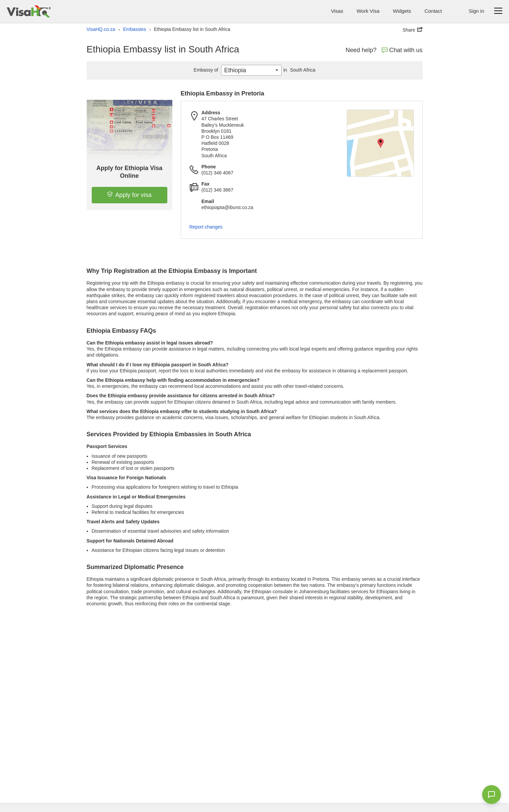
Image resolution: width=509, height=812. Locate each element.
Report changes (206, 227)
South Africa (298, 70)
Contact (433, 11)
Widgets (402, 11)
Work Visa (368, 11)
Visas (337, 11)
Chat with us (402, 50)
